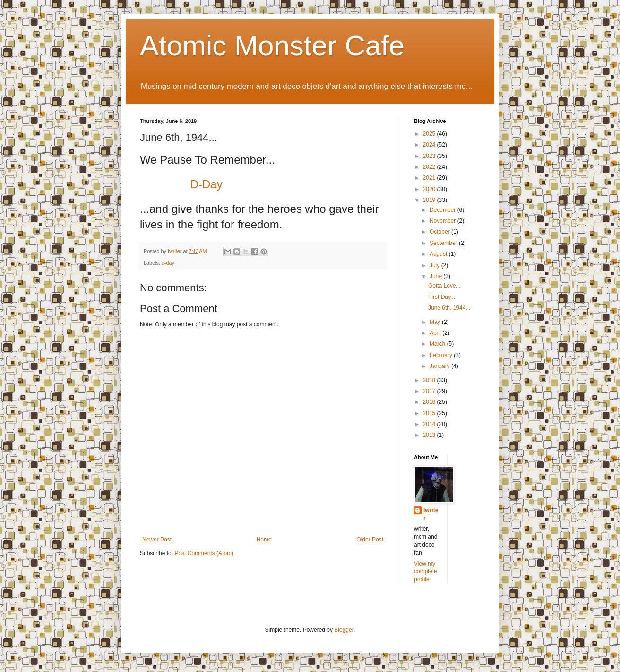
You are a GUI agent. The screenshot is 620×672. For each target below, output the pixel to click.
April (436, 333)
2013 (430, 435)
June (436, 276)
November (443, 221)
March (438, 344)
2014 (430, 424)
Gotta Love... (444, 286)
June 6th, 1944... (449, 308)
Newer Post (157, 540)
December (443, 210)
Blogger (344, 630)
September (444, 243)
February (442, 355)
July (435, 265)
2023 (430, 156)
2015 (430, 413)
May (436, 322)
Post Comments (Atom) (204, 553)
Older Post (370, 540)
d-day (168, 263)
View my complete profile (426, 572)
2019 (430, 200)
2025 (430, 134)
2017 (430, 391)
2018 (430, 380)
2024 (430, 145)
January (440, 366)
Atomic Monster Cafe (272, 46)
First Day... (442, 297)
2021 (430, 178)
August (439, 254)
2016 (430, 402)
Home (264, 540)
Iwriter (431, 514)
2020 (430, 189)
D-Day (207, 184)
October (440, 232)
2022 (430, 167)
